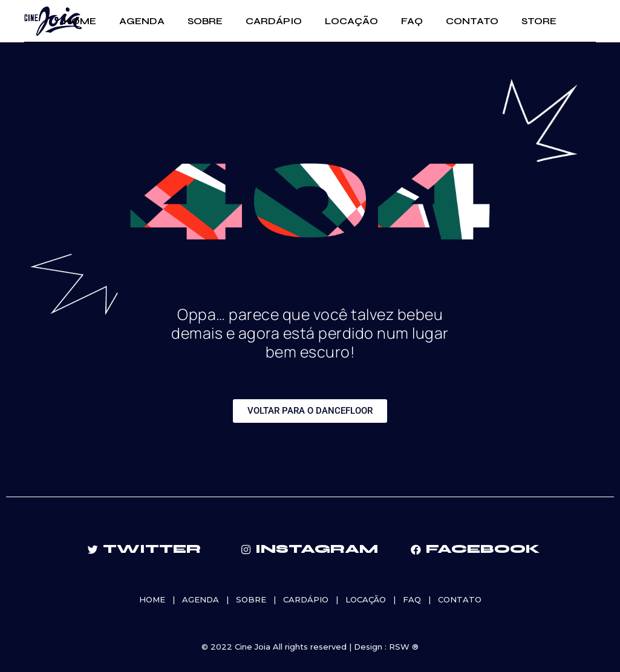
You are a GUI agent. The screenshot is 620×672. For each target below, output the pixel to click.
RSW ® (404, 647)
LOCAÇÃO (366, 599)
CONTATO (460, 599)
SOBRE (251, 599)
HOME (152, 599)
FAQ (412, 599)
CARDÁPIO (306, 599)
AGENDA (201, 599)
